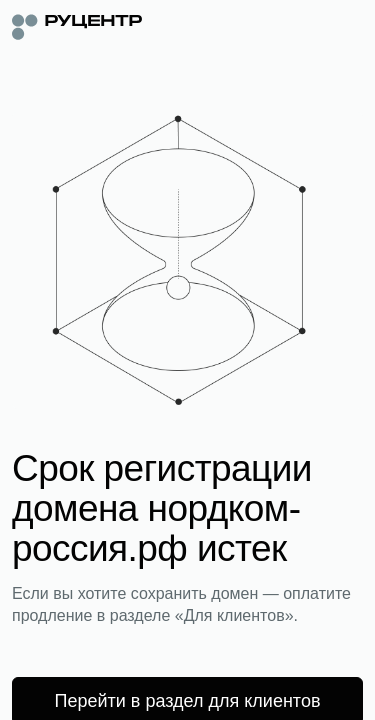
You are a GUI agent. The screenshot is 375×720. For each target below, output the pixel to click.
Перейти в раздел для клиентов (188, 701)
